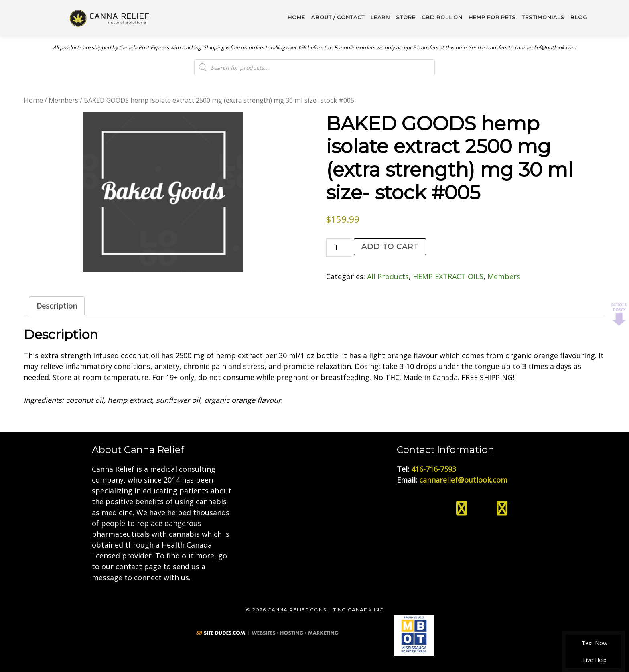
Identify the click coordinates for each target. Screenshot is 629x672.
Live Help (593, 660)
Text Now (593, 643)
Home (33, 100)
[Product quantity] (339, 248)
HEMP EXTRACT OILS (448, 276)
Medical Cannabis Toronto (110, 18)
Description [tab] (57, 306)
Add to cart (390, 247)
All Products (388, 276)
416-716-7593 (434, 469)
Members (63, 100)
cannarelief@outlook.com (463, 480)
